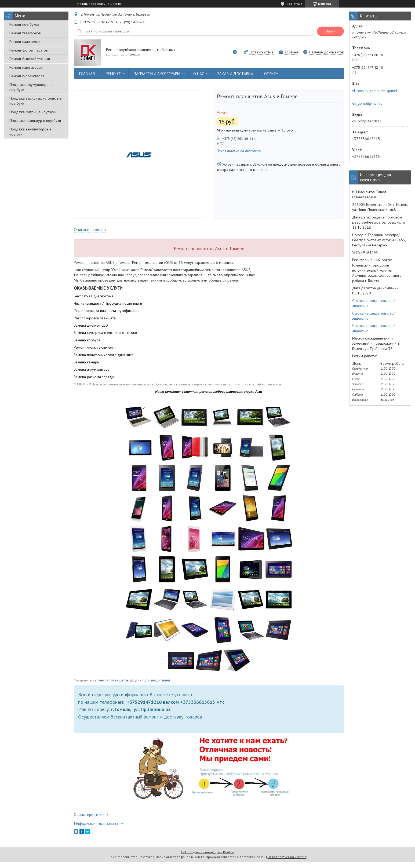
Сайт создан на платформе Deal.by (208, 858)
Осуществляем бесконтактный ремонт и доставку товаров (140, 723)
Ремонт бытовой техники (30, 59)
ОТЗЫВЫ (272, 74)
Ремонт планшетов (25, 42)
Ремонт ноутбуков (24, 24)
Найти (330, 31)
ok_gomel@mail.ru (367, 103)
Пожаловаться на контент (287, 863)
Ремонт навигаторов (26, 67)
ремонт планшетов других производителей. (134, 686)
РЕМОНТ (113, 74)
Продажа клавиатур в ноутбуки (35, 121)
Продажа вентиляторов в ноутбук (30, 132)
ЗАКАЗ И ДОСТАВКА (235, 74)
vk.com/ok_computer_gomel (375, 91)
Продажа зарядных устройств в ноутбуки (36, 101)
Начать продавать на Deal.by (99, 4)
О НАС (199, 74)
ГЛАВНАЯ (87, 74)
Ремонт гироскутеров (27, 76)
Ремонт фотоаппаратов (29, 50)
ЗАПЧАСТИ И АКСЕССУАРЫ (157, 74)
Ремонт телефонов (25, 33)
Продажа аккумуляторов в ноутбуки (31, 87)
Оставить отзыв (261, 52)
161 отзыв (295, 4)
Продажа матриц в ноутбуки (33, 112)
